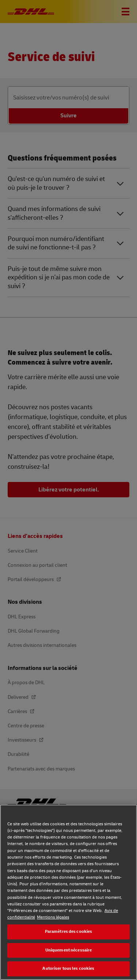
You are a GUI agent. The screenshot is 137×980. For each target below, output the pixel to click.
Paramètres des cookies (69, 932)
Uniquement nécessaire (69, 950)
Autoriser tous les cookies (68, 968)
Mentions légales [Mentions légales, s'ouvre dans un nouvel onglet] (53, 917)
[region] (68, 892)
